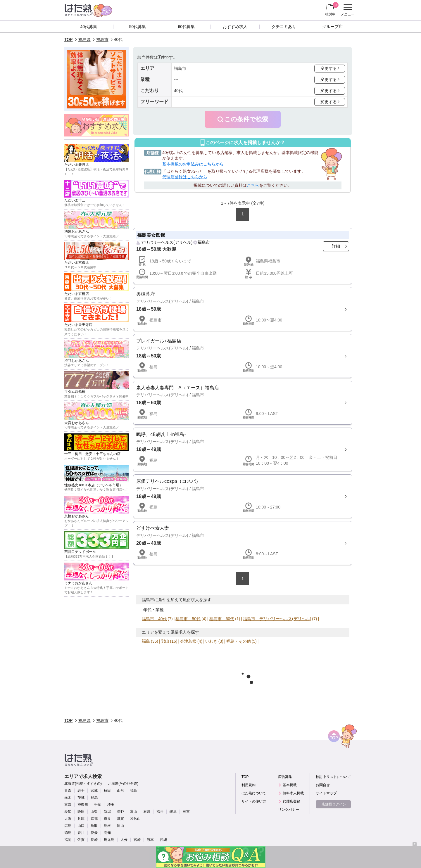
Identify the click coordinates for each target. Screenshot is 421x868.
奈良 (107, 819)
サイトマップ (326, 793)
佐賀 (81, 840)
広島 (68, 826)
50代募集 (138, 27)
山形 (120, 791)
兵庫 (81, 819)
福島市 (102, 39)
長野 (120, 812)
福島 (146, 641)
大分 (124, 840)
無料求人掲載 (293, 793)
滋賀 (120, 819)
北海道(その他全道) (123, 784)
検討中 (332, 9)
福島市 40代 (154, 619)
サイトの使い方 (254, 801)
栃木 (68, 798)
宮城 (94, 791)
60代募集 (186, 27)
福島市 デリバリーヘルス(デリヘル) (277, 619)
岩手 (81, 791)
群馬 (94, 798)
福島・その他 (239, 641)
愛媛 (94, 833)
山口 (81, 826)
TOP (69, 39)
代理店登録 (291, 801)
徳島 (68, 833)
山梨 (94, 812)
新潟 (107, 812)
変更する (329, 68)
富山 (134, 812)
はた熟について (254, 793)
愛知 (68, 812)
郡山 (165, 641)
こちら (253, 185)
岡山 (120, 826)
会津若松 (188, 641)
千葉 (98, 805)
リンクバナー (289, 810)
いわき (211, 641)
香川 (81, 833)
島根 (107, 826)
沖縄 (163, 840)
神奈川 (83, 805)
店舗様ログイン (334, 804)
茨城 (81, 798)
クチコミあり (284, 27)
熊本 (150, 840)
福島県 (84, 39)
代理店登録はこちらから (185, 177)
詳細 (336, 246)
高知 (107, 833)
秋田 (107, 791)
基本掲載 (290, 785)
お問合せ (323, 785)
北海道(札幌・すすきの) (83, 784)
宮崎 (137, 840)
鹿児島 (109, 840)
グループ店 (332, 27)
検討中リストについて (333, 777)
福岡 (68, 840)
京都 (94, 819)
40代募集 (89, 27)
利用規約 (249, 785)
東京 (68, 805)
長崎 (94, 840)
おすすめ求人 (235, 27)
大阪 (68, 819)
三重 (186, 812)
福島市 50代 (188, 619)
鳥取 (94, 826)
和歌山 (135, 819)
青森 (68, 791)
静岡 (81, 812)
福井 (160, 812)
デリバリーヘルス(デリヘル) (166, 242)
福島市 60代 (222, 619)
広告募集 (285, 777)
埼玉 (111, 805)
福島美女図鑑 (151, 235)
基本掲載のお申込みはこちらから (193, 164)
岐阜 (173, 812)
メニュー (347, 10)
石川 (147, 812)
